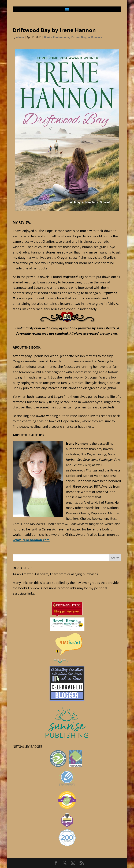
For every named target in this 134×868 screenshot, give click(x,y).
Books (48, 37)
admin (20, 37)
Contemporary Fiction (66, 37)
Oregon (85, 37)
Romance (97, 37)
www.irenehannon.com (31, 540)
